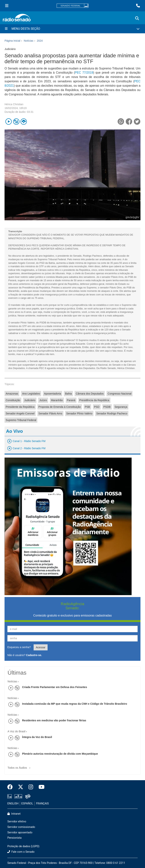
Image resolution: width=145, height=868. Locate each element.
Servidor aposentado (20, 833)
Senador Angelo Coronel (20, 413)
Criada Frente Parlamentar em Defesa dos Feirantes (55, 687)
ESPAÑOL (27, 804)
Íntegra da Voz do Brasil (37, 737)
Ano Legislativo (31, 394)
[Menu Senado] (7, 6)
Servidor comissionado (21, 827)
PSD (97, 407)
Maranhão (57, 400)
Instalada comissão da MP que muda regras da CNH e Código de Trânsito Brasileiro (75, 704)
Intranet (14, 814)
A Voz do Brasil (16, 731)
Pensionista (14, 838)
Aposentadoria (52, 394)
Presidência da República (94, 400)
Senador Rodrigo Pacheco (112, 413)
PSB (87, 407)
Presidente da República (20, 407)
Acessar (41, 647)
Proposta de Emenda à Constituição (60, 407)
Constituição (13, 400)
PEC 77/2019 (84, 73)
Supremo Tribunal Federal (21, 420)
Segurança (121, 407)
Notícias (12, 681)
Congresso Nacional (120, 394)
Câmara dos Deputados (90, 394)
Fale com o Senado (21, 852)
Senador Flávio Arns (50, 413)
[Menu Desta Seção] (72, 29)
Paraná (71, 400)
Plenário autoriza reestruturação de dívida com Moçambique (60, 754)
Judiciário (30, 400)
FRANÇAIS (42, 804)
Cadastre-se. (34, 655)
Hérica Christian (14, 104)
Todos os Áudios (20, 766)
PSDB (107, 407)
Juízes (43, 400)
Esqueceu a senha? (19, 647)
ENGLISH (13, 804)
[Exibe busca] (137, 18)
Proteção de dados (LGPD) (23, 846)
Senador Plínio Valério (79, 413)
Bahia (68, 394)
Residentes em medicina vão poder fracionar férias (54, 720)
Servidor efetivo (17, 822)
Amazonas (12, 394)
